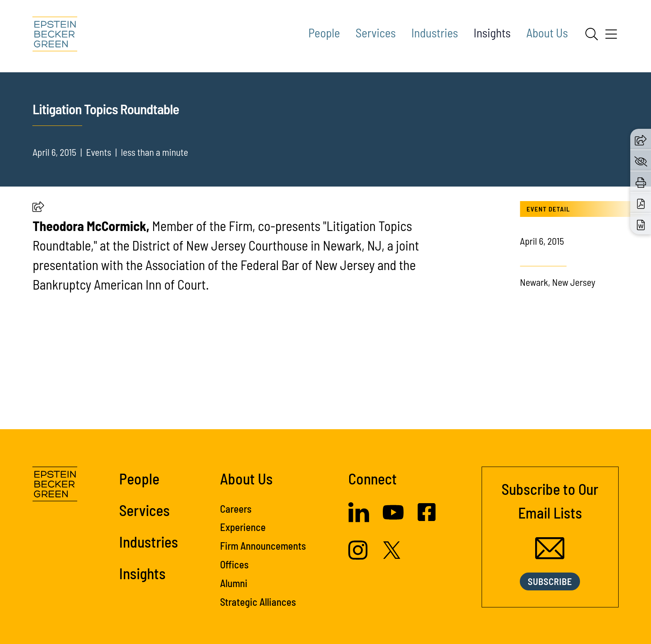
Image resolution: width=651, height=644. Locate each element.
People (324, 33)
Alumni (234, 583)
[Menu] (611, 37)
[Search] (592, 34)
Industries (435, 33)
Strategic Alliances (258, 602)
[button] (38, 208)
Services (376, 33)
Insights (492, 33)
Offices (234, 564)
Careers (236, 509)
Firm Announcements (263, 546)
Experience (243, 527)
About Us (547, 33)
